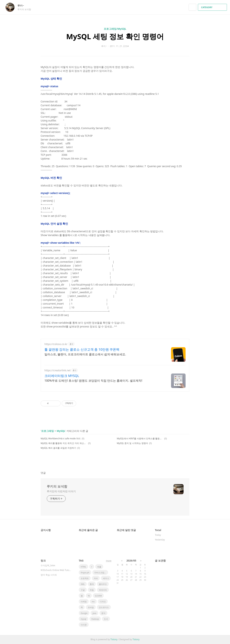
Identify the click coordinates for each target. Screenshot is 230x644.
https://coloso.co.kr (56, 344)
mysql (84, 619)
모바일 (91, 607)
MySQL (61, 431)
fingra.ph (85, 572)
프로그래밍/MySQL (115, 29)
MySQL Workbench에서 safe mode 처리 (61, 438)
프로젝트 (85, 578)
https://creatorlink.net (57, 370)
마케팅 (84, 601)
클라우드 (103, 584)
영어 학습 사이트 (49, 575)
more (109, 561)
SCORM (98, 596)
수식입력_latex (48, 565)
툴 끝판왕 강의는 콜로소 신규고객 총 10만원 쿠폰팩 (82, 349)
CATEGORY (213, 7)
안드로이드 (104, 607)
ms (93, 601)
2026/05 (131, 561)
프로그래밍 (48, 431)
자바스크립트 (100, 572)
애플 (99, 567)
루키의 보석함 (57, 486)
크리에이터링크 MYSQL (62, 376)
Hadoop (95, 619)
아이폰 (84, 625)
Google (84, 613)
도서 (106, 619)
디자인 (103, 601)
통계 (92, 584)
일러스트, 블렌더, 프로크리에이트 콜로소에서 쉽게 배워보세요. (85, 354)
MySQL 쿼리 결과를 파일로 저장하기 (58, 448)
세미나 (106, 578)
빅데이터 (103, 590)
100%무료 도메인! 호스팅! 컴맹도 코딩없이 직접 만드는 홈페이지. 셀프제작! (93, 381)
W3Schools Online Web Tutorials (56, 570)
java (94, 613)
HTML (83, 567)
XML (83, 584)
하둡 (92, 590)
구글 (83, 590)
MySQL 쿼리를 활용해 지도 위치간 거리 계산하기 (64, 443)
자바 (96, 578)
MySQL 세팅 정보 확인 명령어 (115, 36)
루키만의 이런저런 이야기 (61, 491)
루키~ (22, 6)
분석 (103, 613)
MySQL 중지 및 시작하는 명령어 (132, 443)
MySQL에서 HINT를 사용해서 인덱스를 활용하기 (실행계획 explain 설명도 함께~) (140, 438)
